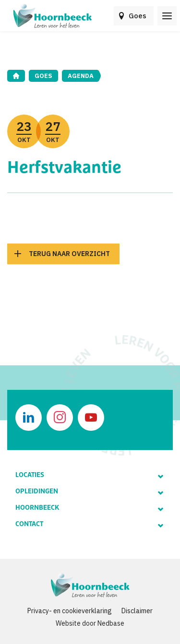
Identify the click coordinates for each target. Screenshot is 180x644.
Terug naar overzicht (69, 254)
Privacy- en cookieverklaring (70, 611)
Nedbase (111, 623)
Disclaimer (137, 611)
